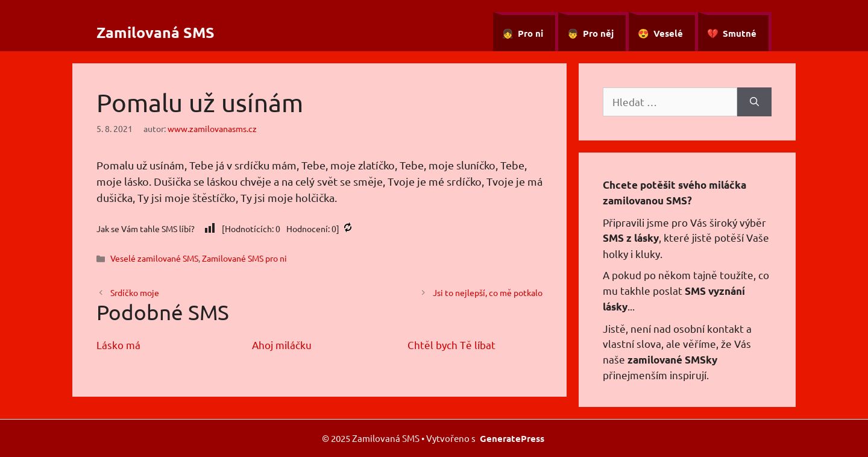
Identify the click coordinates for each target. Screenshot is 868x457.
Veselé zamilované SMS (154, 258)
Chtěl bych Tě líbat (451, 345)
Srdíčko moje (135, 292)
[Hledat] (754, 102)
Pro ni (530, 33)
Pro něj (598, 33)
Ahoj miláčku (282, 345)
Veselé (668, 33)
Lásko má (118, 345)
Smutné (740, 33)
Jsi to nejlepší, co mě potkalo (488, 292)
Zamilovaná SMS (156, 32)
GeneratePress (512, 438)
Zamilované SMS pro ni (244, 258)
